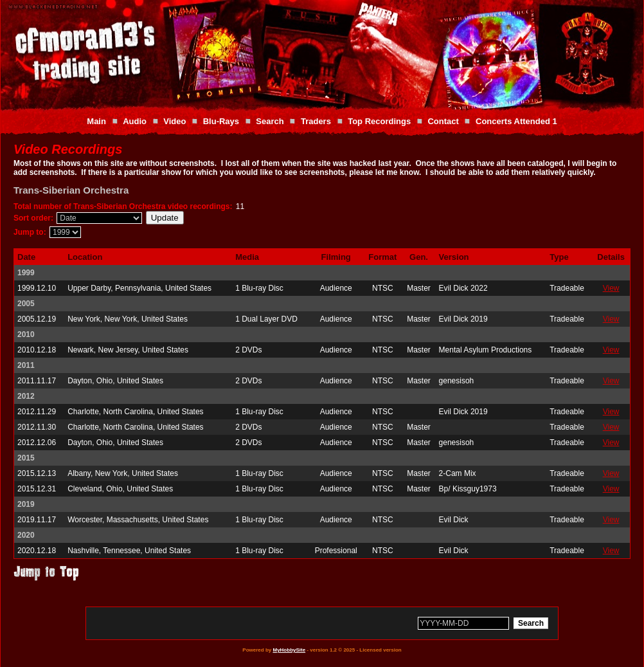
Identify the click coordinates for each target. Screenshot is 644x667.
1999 (26, 273)
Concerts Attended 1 (516, 121)
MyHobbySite (289, 650)
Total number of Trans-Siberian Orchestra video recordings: (123, 206)
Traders (316, 121)
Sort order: (33, 218)
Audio (135, 121)
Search (270, 121)
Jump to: (30, 232)
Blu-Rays (221, 121)
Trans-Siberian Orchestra (71, 190)
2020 (26, 535)
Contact (443, 121)
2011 (26, 365)
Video (174, 121)
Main (96, 121)
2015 (26, 458)
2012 (26, 396)
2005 (26, 304)
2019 (26, 504)
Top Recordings (379, 121)
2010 (26, 334)
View (611, 288)
